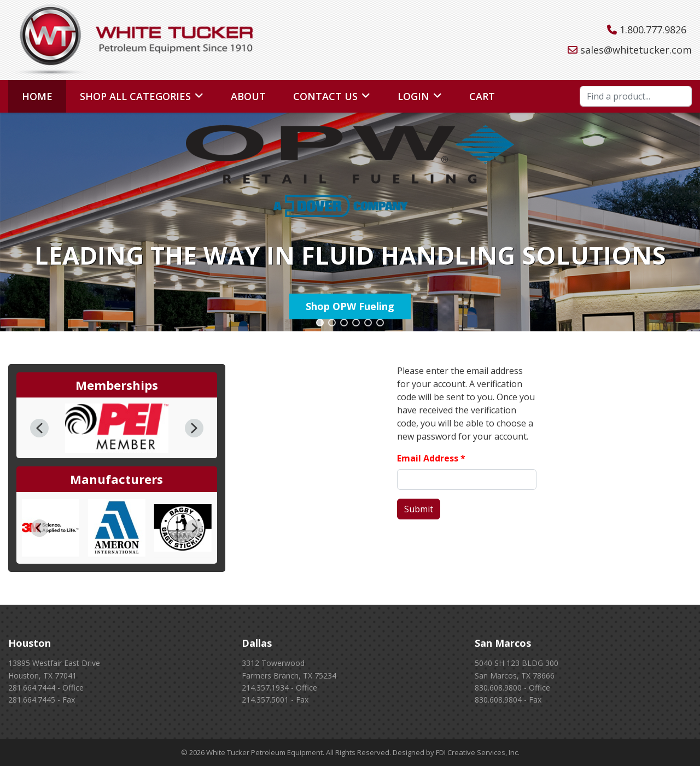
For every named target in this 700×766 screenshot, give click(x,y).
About (248, 96)
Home (37, 96)
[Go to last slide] (39, 528)
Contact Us (325, 96)
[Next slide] (194, 528)
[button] (320, 323)
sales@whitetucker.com (636, 50)
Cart (482, 96)
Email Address (431, 458)
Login (413, 96)
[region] (350, 222)
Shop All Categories (135, 96)
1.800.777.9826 (653, 30)
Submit (419, 509)
